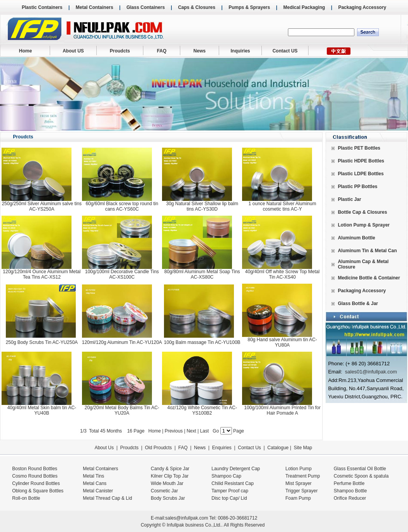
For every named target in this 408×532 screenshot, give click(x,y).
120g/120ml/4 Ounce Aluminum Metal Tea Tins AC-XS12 (42, 274)
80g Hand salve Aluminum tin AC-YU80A (282, 342)
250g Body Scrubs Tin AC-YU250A (42, 342)
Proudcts (120, 51)
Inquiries (240, 51)
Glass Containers (146, 7)
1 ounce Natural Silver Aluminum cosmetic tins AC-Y (282, 206)
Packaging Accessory (362, 7)
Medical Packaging (304, 7)
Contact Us (249, 448)
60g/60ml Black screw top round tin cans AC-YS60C (122, 206)
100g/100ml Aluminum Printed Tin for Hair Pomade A (282, 410)
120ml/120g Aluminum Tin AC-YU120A (122, 342)
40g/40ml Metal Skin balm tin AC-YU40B (42, 410)
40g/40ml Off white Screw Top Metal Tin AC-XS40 (282, 274)
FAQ (162, 51)
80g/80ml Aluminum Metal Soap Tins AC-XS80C (202, 274)
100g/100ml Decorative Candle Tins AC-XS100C (122, 274)
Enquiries (221, 448)
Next (191, 431)
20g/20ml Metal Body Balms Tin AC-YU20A (122, 410)
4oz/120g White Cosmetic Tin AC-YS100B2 (202, 410)
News (200, 51)
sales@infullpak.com (187, 518)
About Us (104, 448)
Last (205, 431)
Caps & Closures (197, 7)
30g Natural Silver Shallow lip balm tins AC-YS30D (202, 206)
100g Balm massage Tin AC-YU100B (202, 342)
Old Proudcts (158, 448)
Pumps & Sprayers (249, 7)
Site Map (303, 448)
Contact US (285, 51)
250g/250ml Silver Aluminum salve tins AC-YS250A (42, 206)
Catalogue (278, 448)
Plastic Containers (42, 7)
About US (73, 51)
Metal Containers (95, 7)
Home (25, 51)
